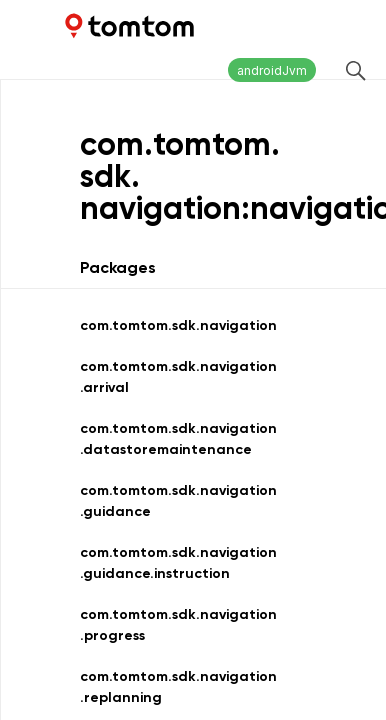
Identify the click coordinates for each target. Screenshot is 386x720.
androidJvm (272, 70)
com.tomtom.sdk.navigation (178, 325)
